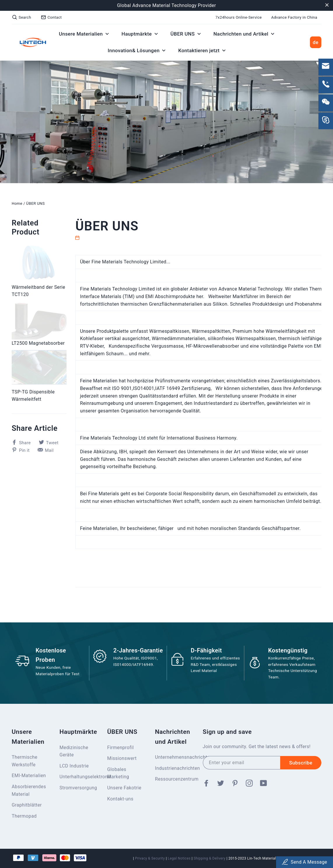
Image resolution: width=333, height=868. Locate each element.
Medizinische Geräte (74, 751)
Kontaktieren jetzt (202, 50)
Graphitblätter (27, 805)
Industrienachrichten (175, 768)
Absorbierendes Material (29, 791)
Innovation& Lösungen (136, 50)
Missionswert (122, 758)
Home (17, 203)
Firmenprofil (120, 748)
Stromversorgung (78, 788)
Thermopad (24, 816)
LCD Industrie (74, 766)
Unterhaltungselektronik (79, 777)
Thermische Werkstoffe (25, 761)
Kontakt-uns (120, 799)
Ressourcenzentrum (175, 779)
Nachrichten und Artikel (244, 34)
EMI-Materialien (29, 776)
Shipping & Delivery (209, 858)
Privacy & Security (150, 858)
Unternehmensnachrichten (175, 757)
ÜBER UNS (185, 34)
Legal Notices (179, 858)
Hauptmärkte (140, 34)
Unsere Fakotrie (124, 788)
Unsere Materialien (84, 34)
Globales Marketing (118, 773)
